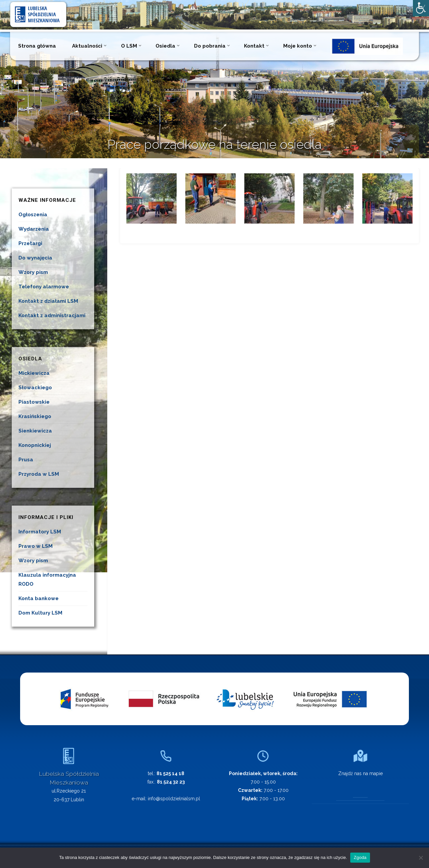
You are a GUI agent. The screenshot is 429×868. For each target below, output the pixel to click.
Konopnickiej (35, 445)
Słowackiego (35, 388)
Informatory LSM (40, 532)
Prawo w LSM (36, 546)
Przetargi (30, 243)
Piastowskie (34, 402)
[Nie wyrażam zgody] (421, 858)
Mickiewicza (34, 373)
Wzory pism (33, 272)
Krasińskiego (35, 416)
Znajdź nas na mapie (360, 773)
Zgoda (360, 857)
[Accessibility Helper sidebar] (421, 8)
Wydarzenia (34, 229)
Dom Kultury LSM (40, 613)
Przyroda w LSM (39, 474)
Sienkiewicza (35, 431)
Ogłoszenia (33, 215)
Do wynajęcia (35, 258)
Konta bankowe (39, 598)
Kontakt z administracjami (52, 315)
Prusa (26, 460)
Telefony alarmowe (44, 287)
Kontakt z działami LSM (48, 301)
